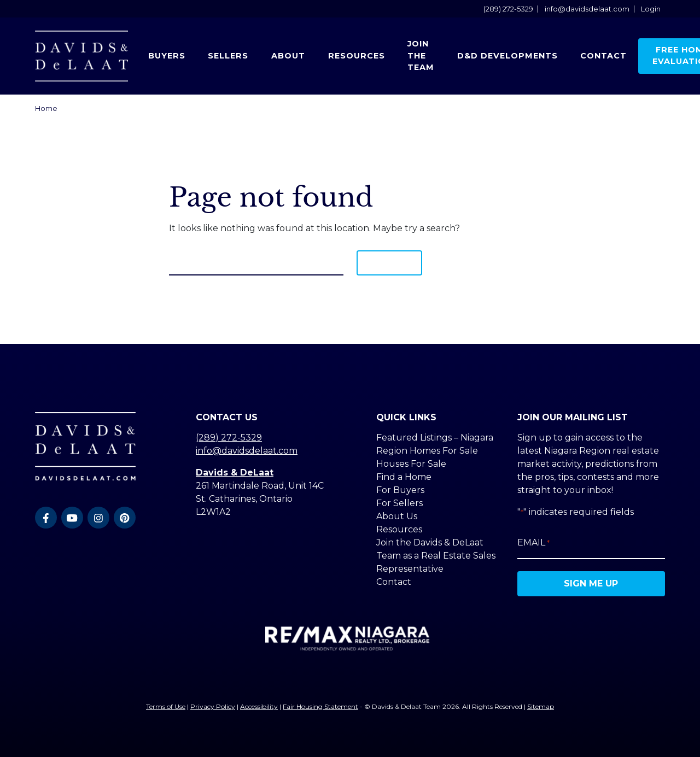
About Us (397, 516)
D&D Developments (507, 56)
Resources (357, 56)
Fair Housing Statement (320, 706)
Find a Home (404, 477)
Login (651, 9)
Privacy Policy (213, 706)
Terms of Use (166, 706)
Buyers (167, 56)
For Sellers (399, 503)
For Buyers (400, 490)
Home (46, 108)
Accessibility (259, 706)
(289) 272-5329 (508, 9)
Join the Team (421, 55)
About (288, 56)
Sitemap (541, 706)
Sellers (228, 56)
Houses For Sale (411, 464)
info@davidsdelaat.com (587, 9)
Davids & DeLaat (235, 473)
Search (389, 263)
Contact (603, 56)
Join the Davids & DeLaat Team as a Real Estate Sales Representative (436, 556)
